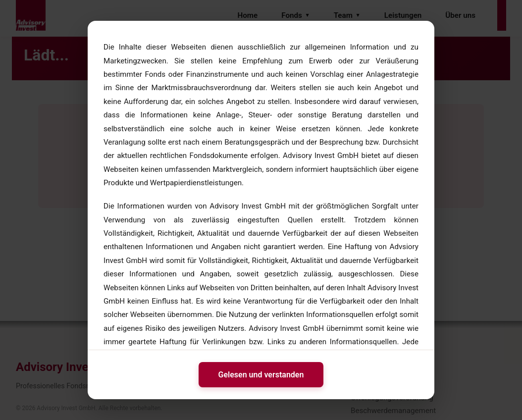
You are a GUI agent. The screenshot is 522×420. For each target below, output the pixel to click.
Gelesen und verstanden (261, 375)
